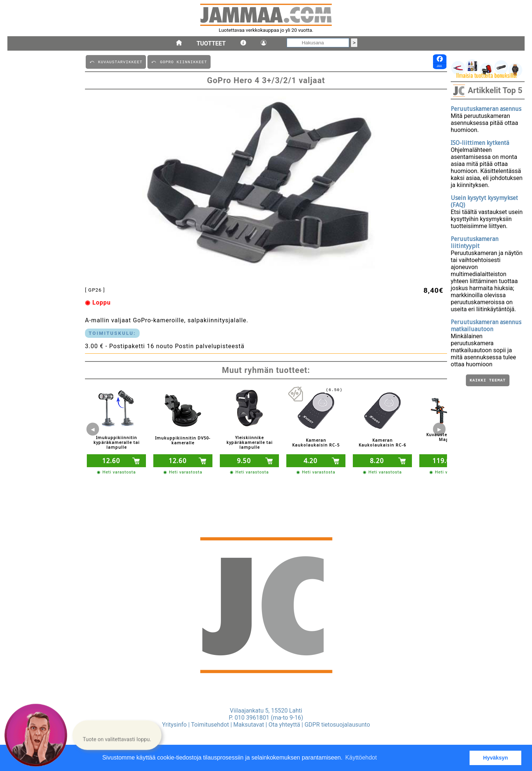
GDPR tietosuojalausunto (337, 725)
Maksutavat (249, 725)
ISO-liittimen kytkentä (480, 143)
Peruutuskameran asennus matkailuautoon (486, 326)
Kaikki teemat (487, 381)
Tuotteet (211, 43)
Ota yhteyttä (284, 725)
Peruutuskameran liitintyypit (475, 242)
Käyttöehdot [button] (361, 758)
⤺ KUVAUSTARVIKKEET (116, 62)
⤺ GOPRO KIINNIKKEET (179, 62)
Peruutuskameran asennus (486, 109)
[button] (117, 735)
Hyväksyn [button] (496, 758)
